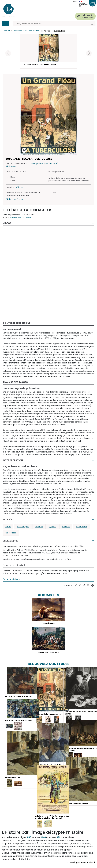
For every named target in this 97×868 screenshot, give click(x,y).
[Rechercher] (51, 24)
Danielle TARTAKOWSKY (21, 219)
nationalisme (82, 528)
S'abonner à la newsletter (87, 16)
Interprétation (13, 462)
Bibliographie (10, 542)
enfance (39, 528)
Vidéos (7, 224)
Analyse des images (15, 383)
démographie (23, 528)
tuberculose (11, 534)
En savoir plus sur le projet (80, 865)
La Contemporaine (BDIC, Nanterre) (42, 165)
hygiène (53, 528)
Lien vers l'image (16, 200)
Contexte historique (17, 324)
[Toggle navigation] (6, 24)
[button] (89, 53)
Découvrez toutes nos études (27, 31)
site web (12, 167)
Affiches (19, 189)
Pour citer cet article (14, 566)
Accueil (7, 31)
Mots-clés (8, 521)
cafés (8, 528)
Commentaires (11, 580)
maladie (66, 528)
